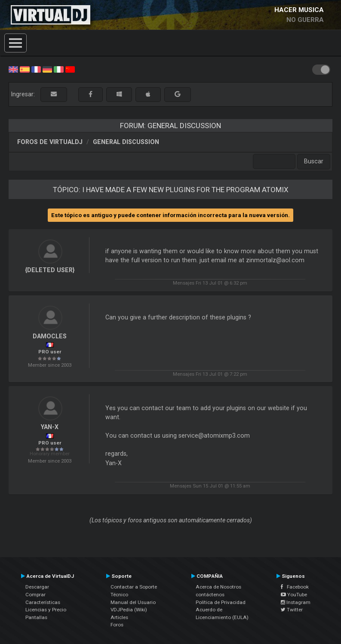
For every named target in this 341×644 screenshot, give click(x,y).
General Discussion (126, 142)
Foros (117, 625)
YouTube (294, 595)
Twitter (292, 610)
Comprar (35, 595)
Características (43, 602)
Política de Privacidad (221, 602)
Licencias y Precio (46, 610)
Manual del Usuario (133, 602)
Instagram (296, 602)
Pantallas (36, 617)
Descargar (37, 587)
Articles (119, 617)
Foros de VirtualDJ (50, 142)
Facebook (295, 587)
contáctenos (210, 595)
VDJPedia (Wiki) (129, 610)
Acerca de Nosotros (218, 587)
